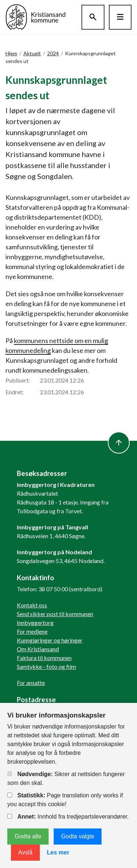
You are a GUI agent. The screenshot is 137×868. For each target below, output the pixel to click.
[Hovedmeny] (120, 17)
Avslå (25, 852)
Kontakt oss (32, 605)
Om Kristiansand (38, 649)
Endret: (15, 392)
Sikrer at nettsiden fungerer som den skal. (66, 778)
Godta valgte (78, 836)
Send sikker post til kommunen (55, 614)
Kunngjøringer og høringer (50, 640)
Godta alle (28, 836)
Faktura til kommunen (44, 658)
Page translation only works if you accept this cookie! (65, 800)
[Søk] (93, 17)
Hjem (11, 53)
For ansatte (31, 683)
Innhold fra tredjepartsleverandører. (68, 817)
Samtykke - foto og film (46, 666)
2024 (53, 53)
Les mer (58, 852)
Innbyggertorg (35, 623)
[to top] (119, 443)
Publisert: (18, 380)
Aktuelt (32, 53)
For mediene (32, 631)
